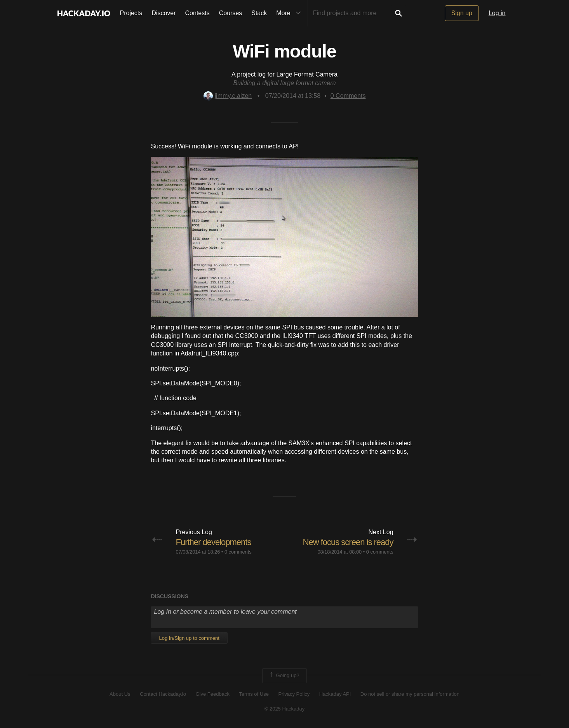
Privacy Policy (294, 694)
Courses (231, 13)
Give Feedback (212, 694)
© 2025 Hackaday (285, 709)
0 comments (238, 552)
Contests (197, 13)
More (290, 13)
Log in (497, 13)
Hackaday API (335, 694)
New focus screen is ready (348, 542)
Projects (131, 13)
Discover (164, 13)
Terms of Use (254, 694)
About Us (120, 694)
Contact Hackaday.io (163, 694)
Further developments (213, 542)
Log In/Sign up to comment (189, 638)
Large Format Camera (307, 74)
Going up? (284, 676)
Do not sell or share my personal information (410, 694)
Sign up (462, 13)
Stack (259, 13)
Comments (348, 96)
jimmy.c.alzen (228, 96)
